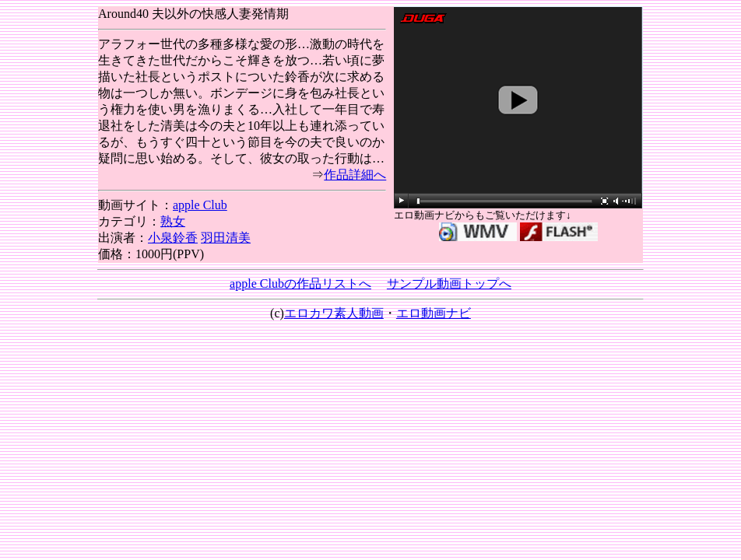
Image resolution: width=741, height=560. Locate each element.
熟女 (173, 221)
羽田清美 (226, 238)
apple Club (200, 205)
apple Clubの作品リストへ (300, 283)
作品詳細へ (355, 175)
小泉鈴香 (173, 238)
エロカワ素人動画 (334, 313)
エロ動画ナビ (434, 313)
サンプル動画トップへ (449, 283)
